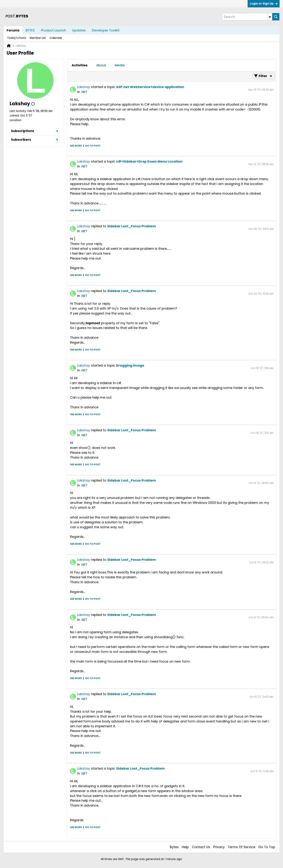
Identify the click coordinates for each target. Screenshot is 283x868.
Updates (79, 30)
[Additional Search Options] (270, 17)
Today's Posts (17, 38)
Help (185, 847)
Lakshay (84, 87)
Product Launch (53, 30)
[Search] (247, 17)
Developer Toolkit (106, 30)
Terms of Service (241, 847)
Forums (13, 30)
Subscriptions (23, 131)
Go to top (267, 847)
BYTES (30, 30)
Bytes (174, 847)
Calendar (56, 38)
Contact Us (201, 847)
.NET (84, 92)
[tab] (80, 65)
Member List (38, 38)
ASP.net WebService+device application (150, 87)
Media (120, 65)
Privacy (219, 847)
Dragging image (130, 365)
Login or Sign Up (264, 4)
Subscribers (21, 140)
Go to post (93, 146)
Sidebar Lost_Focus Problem (132, 226)
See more (76, 146)
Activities (80, 65)
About (101, 65)
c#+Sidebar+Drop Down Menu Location (149, 161)
